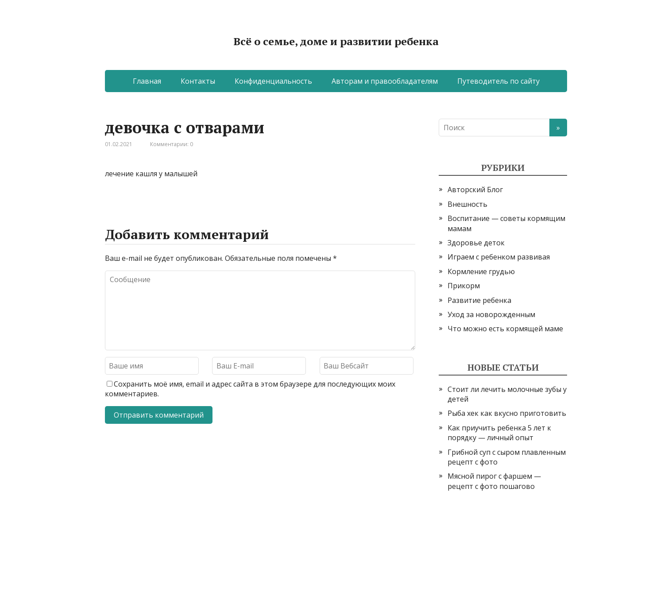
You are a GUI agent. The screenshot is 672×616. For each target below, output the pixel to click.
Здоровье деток (476, 243)
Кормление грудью (481, 271)
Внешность (467, 204)
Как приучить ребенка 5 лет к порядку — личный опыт (499, 433)
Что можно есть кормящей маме (505, 329)
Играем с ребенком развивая (499, 257)
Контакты (198, 81)
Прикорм (464, 286)
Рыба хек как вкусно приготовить (507, 413)
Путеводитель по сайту (498, 81)
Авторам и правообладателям (385, 81)
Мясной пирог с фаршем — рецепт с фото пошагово (494, 481)
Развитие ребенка (479, 300)
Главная (147, 81)
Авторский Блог (475, 190)
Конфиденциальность (273, 81)
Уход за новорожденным (491, 314)
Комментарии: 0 (172, 144)
